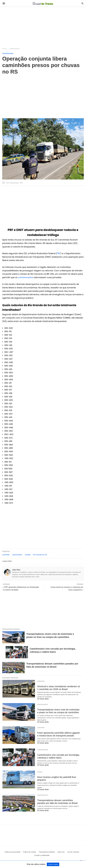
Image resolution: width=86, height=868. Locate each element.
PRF (59, 253)
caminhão (6, 555)
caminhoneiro (17, 555)
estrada (28, 555)
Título (5, 49)
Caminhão (41, 681)
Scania (40, 772)
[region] (43, 26)
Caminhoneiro (15, 49)
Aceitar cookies (53, 864)
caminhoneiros (26, 277)
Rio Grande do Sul (40, 555)
